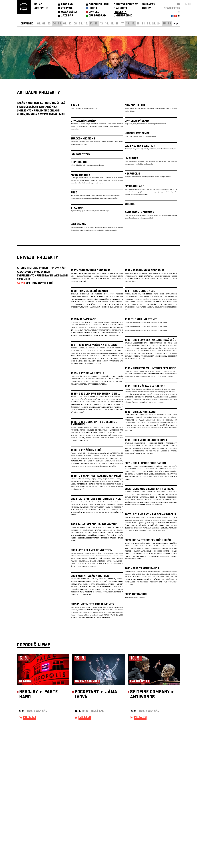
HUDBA (93, 9)
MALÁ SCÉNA (69, 12)
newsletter (172, 9)
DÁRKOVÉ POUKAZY (126, 5)
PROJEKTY (120, 12)
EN (178, 5)
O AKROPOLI (121, 9)
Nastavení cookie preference (29, 826)
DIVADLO (94, 12)
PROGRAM (67, 5)
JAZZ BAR (67, 16)
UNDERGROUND (123, 16)
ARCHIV (146, 9)
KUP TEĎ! (29, 718)
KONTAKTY (148, 5)
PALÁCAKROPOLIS (41, 7)
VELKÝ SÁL (67, 9)
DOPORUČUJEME (99, 5)
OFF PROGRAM (97, 16)
